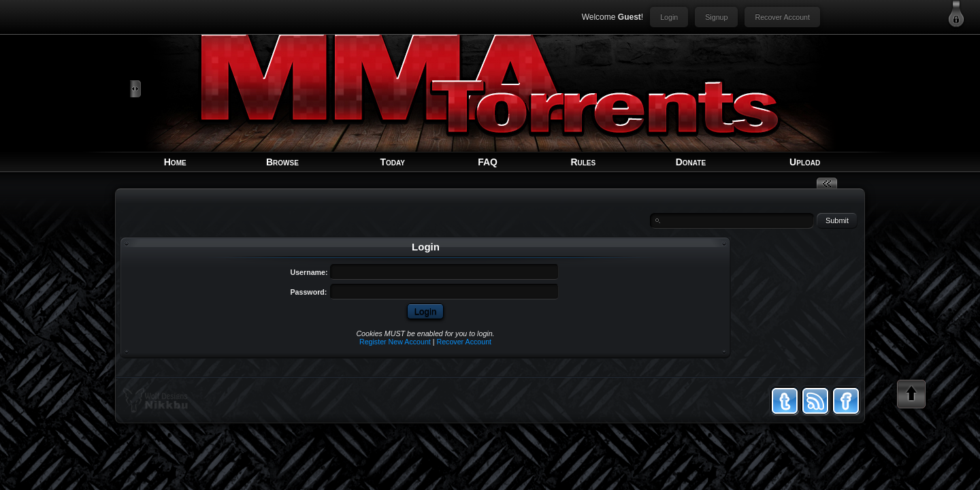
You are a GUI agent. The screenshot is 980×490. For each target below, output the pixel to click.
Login (669, 17)
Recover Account (782, 17)
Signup (716, 17)
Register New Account (395, 342)
